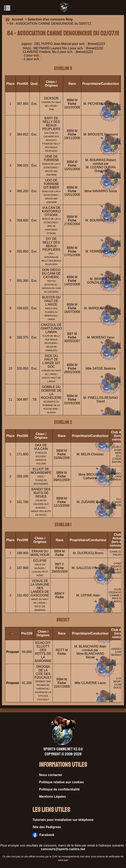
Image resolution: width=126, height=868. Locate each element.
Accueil (18, 19)
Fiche (72, 104)
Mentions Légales (53, 797)
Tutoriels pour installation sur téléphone (63, 820)
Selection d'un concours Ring (50, 19)
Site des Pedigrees (47, 827)
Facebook (43, 835)
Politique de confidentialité (60, 789)
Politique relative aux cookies (62, 782)
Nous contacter (51, 775)
